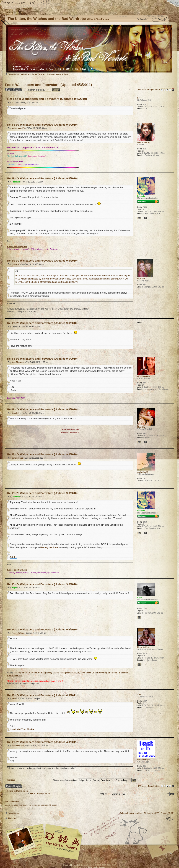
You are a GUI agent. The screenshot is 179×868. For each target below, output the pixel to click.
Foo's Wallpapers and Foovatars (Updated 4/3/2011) (49, 85)
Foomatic (16, 182)
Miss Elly (16, 413)
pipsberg (16, 264)
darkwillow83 (17, 458)
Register (17, 66)
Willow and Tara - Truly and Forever (37, 74)
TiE (76, 69)
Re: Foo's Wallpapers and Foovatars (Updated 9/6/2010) (47, 99)
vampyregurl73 (18, 128)
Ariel (14, 699)
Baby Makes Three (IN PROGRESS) (64, 673)
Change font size (20, 3)
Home (8, 3)
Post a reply (14, 89)
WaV (42, 69)
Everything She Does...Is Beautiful (113, 673)
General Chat (19, 69)
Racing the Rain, (50, 547)
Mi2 (59, 69)
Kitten (33, 69)
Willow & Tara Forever (62, 841)
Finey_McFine (18, 633)
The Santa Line (89, 673)
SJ (13, 103)
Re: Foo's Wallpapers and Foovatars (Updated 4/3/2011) (42, 695)
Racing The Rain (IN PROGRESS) (30, 673)
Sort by (103, 780)
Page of (153, 90)
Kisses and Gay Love (17, 246)
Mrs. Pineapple (18, 362)
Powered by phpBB (72, 865)
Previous (11, 780)
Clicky (13, 557)
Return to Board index (17, 791)
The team (12, 818)
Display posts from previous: (72, 780)
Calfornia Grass (15, 675)
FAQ (33, 3)
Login (26, 66)
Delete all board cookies (131, 813)
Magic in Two (62, 74)
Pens (51, 69)
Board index (89, 49)
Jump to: (103, 794)
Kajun (14, 588)
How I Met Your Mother (22, 729)
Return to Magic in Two (40, 793)
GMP (68, 69)
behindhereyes (18, 746)
